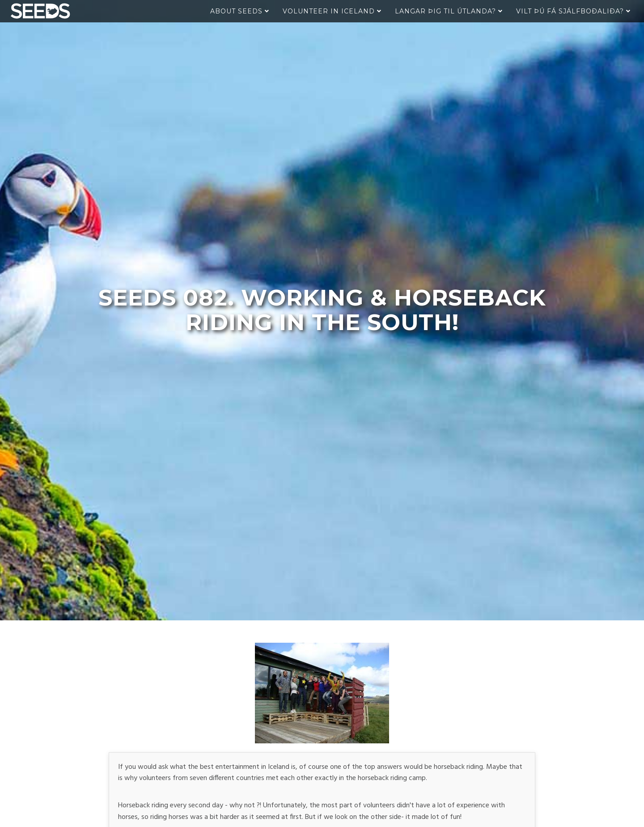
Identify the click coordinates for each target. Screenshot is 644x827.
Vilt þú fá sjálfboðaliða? (573, 11)
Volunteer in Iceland (332, 11)
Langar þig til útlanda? (449, 11)
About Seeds (240, 11)
